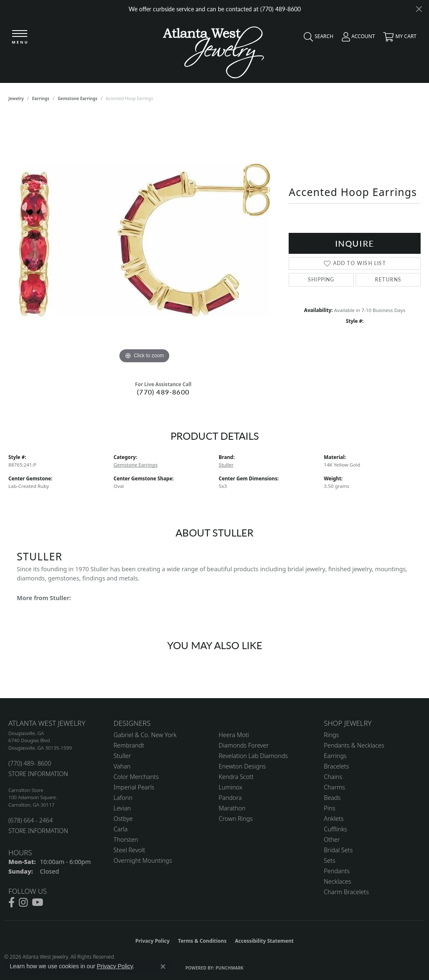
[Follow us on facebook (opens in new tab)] (12, 903)
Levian (122, 808)
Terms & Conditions (202, 941)
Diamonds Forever (244, 745)
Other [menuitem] (332, 839)
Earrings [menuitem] (335, 756)
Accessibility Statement (264, 941)
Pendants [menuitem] (337, 871)
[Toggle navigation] (20, 37)
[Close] (419, 9)
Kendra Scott (236, 777)
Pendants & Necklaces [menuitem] (354, 745)
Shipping (321, 280)
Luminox (230, 787)
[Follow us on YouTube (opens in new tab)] (37, 903)
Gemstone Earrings (78, 98)
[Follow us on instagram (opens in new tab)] (23, 903)
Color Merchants (136, 777)
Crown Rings (236, 819)
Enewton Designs (242, 766)
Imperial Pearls (134, 787)
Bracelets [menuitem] (336, 766)
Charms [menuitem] (335, 787)
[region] (145, 240)
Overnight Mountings (143, 860)
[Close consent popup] (163, 967)
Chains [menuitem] (333, 777)
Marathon (232, 808)
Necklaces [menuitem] (337, 881)
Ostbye (123, 819)
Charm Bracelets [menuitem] (346, 892)
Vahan (122, 766)
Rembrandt (129, 745)
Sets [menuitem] (330, 860)
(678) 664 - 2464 (31, 820)
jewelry (16, 98)
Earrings (41, 98)
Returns (388, 280)
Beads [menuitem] (332, 798)
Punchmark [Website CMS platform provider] (230, 968)
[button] (317, 39)
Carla (120, 829)
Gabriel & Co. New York (145, 735)
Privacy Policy (152, 941)
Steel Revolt (129, 850)
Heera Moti (234, 735)
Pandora (230, 798)
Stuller (226, 465)
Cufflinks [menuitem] (336, 829)
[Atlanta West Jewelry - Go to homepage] (213, 50)
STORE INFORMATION (38, 774)
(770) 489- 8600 (30, 763)
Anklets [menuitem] (334, 819)
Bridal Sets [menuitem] (338, 850)
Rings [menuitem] (331, 735)
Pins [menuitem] (330, 808)
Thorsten (126, 839)
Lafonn (123, 798)
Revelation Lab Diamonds (253, 756)
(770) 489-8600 (163, 392)
